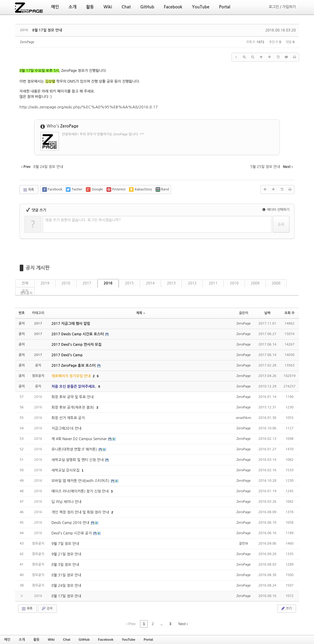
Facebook (106, 640)
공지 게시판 (38, 268)
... (161, 624)
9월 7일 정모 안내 (65, 544)
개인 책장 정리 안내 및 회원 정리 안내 (81, 512)
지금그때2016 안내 (66, 428)
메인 (7, 640)
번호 (22, 313)
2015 (129, 283)
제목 (141, 313)
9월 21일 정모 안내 (66, 554)
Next (183, 624)
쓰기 (286, 608)
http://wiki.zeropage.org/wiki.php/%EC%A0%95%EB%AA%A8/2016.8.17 (89, 107)
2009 (255, 283)
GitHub (84, 640)
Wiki (51, 640)
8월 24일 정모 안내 (66, 586)
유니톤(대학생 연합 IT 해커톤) (75, 449)
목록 (28, 190)
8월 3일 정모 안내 (65, 565)
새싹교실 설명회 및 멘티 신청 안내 (78, 460)
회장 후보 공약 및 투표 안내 (73, 397)
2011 (213, 283)
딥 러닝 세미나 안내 (66, 502)
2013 (171, 283)
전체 (25, 283)
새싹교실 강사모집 (66, 470)
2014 (150, 283)
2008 (276, 283)
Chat (67, 640)
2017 (87, 283)
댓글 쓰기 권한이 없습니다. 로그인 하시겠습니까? (83, 220)
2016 (108, 283)
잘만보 (244, 544)
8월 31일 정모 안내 (66, 575)
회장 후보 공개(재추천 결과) (73, 407)
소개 (22, 640)
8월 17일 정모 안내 (47, 30)
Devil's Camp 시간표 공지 (72, 533)
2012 (192, 283)
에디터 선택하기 (276, 210)
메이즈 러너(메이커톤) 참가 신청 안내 (81, 491)
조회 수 (289, 313)
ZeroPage (27, 42)
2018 (66, 283)
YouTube (128, 640)
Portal (148, 640)
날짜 (267, 313)
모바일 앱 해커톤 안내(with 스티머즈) (81, 481)
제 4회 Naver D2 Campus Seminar (80, 439)
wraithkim (244, 418)
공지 (25, 291)
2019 (45, 283)
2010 (234, 283)
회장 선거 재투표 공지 (68, 418)
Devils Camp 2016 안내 (71, 523)
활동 (36, 640)
